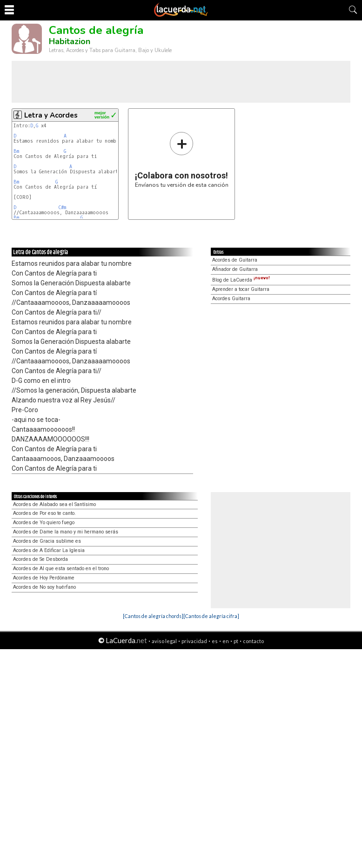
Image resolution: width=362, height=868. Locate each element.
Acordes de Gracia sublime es (47, 541)
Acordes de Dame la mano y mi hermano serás (66, 532)
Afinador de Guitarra (235, 269)
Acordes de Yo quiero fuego (44, 523)
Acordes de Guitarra (235, 260)
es (215, 641)
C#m (62, 207)
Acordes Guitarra (231, 299)
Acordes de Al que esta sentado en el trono (61, 569)
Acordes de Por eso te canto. (44, 513)
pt (236, 641)
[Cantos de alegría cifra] (211, 616)
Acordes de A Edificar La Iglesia (49, 550)
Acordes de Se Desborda (40, 559)
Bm (16, 151)
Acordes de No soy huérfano (44, 587)
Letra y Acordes (51, 115)
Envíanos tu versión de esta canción (182, 160)
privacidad (194, 641)
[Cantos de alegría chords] (153, 616)
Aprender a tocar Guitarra (241, 289)
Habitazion (70, 41)
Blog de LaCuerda (241, 280)
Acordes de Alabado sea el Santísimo (54, 504)
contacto (253, 641)
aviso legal (164, 641)
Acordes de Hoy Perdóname (44, 578)
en (226, 641)
